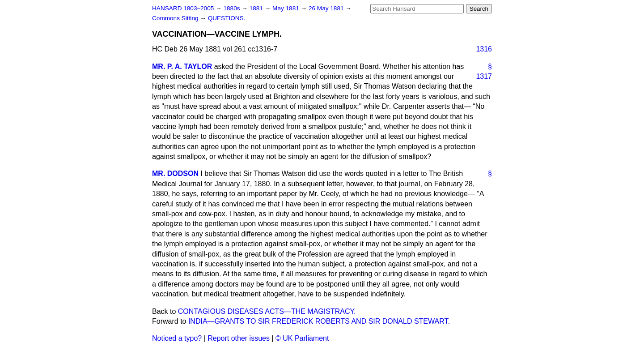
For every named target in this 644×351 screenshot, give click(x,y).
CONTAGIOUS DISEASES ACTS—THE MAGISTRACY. (267, 311)
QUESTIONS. (227, 18)
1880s (232, 8)
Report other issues (239, 338)
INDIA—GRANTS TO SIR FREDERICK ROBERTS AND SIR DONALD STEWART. (319, 321)
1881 (257, 8)
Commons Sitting (176, 18)
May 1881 (286, 8)
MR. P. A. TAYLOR (182, 66)
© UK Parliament (302, 338)
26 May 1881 (327, 8)
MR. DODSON (175, 173)
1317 (484, 76)
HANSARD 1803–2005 (183, 8)
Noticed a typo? (177, 338)
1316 (484, 49)
